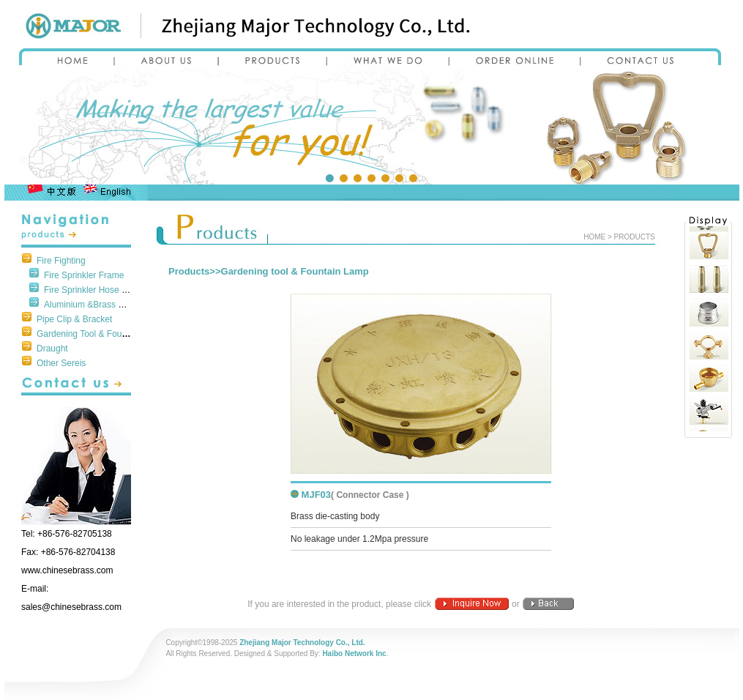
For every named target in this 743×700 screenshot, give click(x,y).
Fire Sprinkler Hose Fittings (97, 290)
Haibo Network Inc (354, 654)
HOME (594, 237)
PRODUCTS (635, 237)
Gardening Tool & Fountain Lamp (101, 334)
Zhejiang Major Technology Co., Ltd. (302, 643)
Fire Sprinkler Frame (84, 275)
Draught (52, 349)
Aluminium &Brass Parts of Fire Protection (126, 305)
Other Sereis (61, 363)
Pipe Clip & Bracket (74, 319)
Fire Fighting (61, 261)
